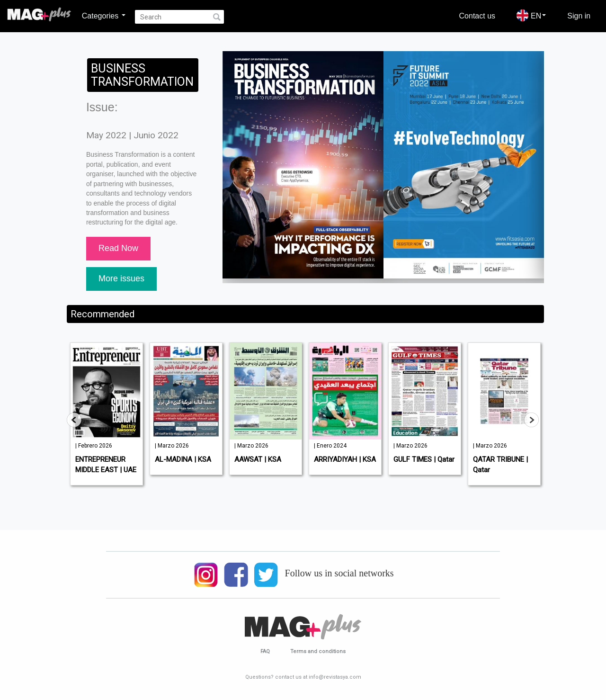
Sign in (579, 16)
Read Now (118, 248)
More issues (121, 278)
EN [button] (531, 15)
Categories (104, 16)
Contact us (477, 16)
